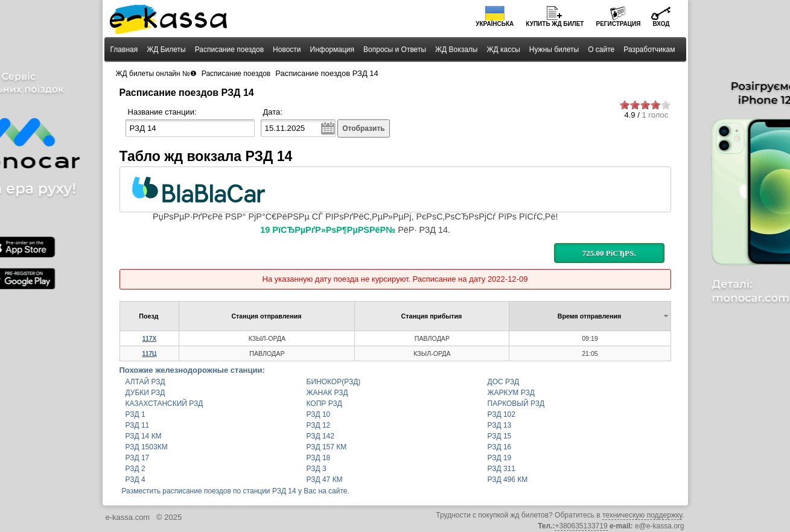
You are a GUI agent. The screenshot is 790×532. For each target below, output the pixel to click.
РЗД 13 (500, 425)
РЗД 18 (319, 458)
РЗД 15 (500, 436)
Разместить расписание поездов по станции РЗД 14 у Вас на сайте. (236, 491)
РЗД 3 (317, 469)
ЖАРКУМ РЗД (511, 393)
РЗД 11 (138, 425)
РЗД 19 (500, 458)
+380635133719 (581, 526)
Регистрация (618, 24)
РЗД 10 (319, 414)
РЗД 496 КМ (508, 480)
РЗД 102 (502, 414)
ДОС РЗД (504, 382)
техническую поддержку (642, 515)
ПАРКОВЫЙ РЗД (516, 404)
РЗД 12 (319, 425)
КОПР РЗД (324, 404)
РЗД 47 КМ (325, 480)
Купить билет (555, 24)
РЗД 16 (500, 447)
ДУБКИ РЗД (145, 393)
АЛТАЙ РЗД (145, 382)
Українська (495, 24)
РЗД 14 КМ (144, 436)
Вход (661, 24)
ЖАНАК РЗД (327, 393)
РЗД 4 (135, 480)
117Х (149, 339)
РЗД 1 (135, 414)
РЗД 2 (135, 469)
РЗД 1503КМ (147, 447)
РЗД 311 (502, 469)
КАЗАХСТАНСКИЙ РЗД (164, 404)
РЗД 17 (138, 458)
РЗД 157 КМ (327, 447)
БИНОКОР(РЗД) (334, 382)
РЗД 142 (320, 436)
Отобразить (364, 128)
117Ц (149, 354)
